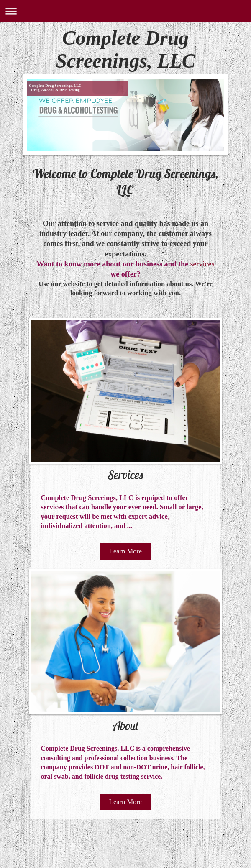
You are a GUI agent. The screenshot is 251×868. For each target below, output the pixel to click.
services (202, 264)
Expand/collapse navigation (125, 11)
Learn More (125, 551)
